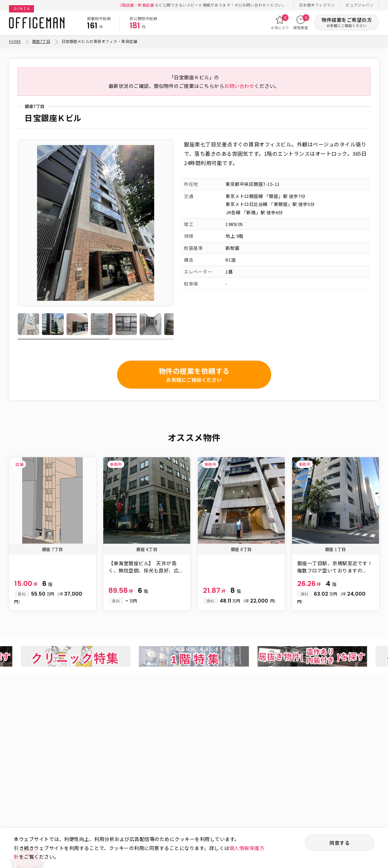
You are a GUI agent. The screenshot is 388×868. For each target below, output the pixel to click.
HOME (15, 41)
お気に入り (280, 22)
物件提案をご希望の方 (347, 22)
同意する (339, 843)
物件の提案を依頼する (194, 375)
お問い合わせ (239, 86)
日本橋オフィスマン (317, 5)
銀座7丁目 (41, 41)
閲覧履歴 (301, 22)
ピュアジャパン (360, 5)
